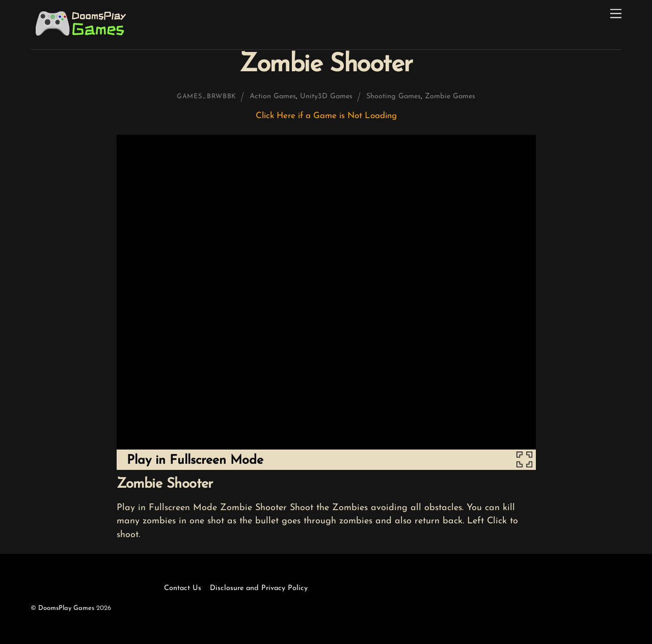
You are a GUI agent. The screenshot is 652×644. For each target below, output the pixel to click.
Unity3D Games (326, 96)
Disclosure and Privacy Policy (259, 588)
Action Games (273, 96)
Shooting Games (393, 96)
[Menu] (616, 14)
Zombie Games (450, 96)
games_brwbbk (207, 96)
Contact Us (183, 588)
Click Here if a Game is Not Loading (326, 116)
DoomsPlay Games (66, 608)
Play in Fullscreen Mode (195, 460)
